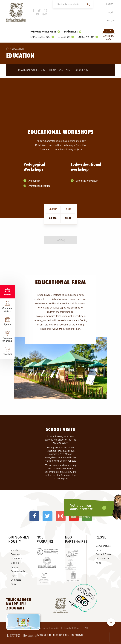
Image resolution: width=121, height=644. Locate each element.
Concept (15, 567)
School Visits (83, 70)
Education (66, 37)
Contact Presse (104, 554)
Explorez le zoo (42, 37)
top (111, 622)
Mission (15, 563)
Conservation (88, 37)
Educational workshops (30, 70)
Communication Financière (46, 628)
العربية (110, 12)
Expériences (73, 32)
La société (16, 559)
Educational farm (60, 70)
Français (111, 21)
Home (7, 49)
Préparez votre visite (45, 32)
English (110, 4)
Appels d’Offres (72, 628)
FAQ (86, 628)
